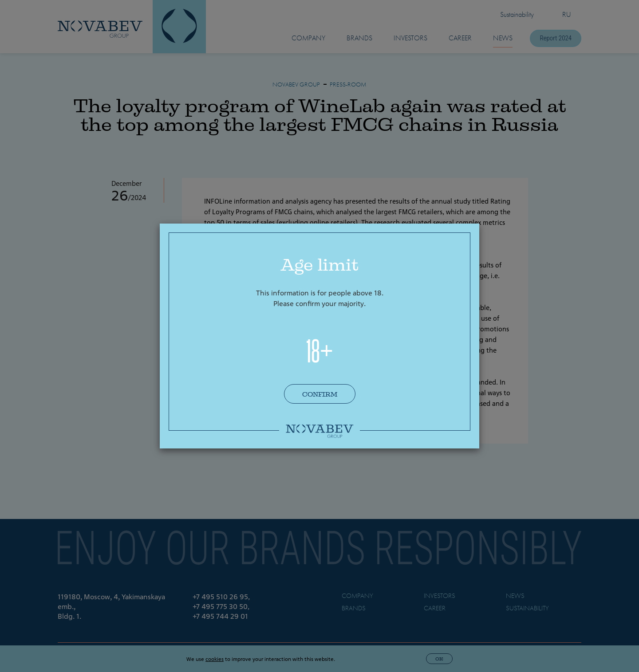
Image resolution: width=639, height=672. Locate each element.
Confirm (320, 394)
